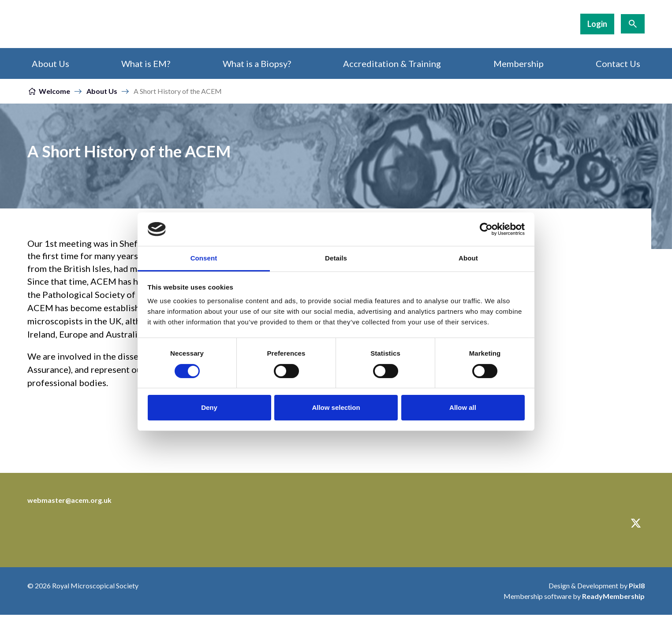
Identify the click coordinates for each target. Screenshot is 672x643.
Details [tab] (336, 258)
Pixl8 (637, 585)
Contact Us (618, 63)
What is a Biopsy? (257, 63)
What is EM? (146, 63)
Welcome (54, 91)
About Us (50, 63)
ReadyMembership (613, 596)
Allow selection (336, 407)
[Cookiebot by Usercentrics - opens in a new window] (486, 229)
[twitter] (636, 523)
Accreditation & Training (392, 63)
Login (597, 24)
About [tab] (468, 258)
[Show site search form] (633, 24)
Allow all (463, 407)
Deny (209, 407)
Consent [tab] (204, 258)
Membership (519, 63)
